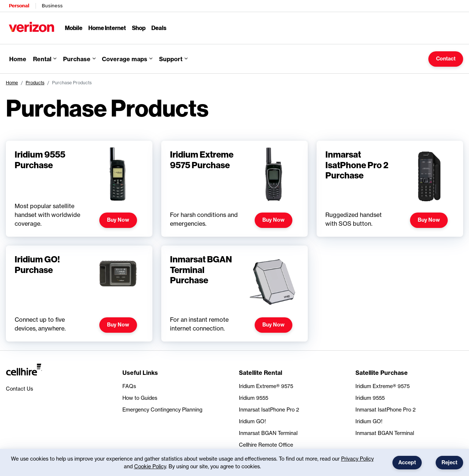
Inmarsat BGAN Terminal (268, 433)
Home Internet (107, 28)
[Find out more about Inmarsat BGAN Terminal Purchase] (234, 294)
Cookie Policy (150, 466)
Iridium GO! (252, 421)
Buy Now (118, 220)
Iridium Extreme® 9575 (266, 386)
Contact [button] (446, 59)
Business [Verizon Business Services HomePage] (52, 6)
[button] (127, 59)
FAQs (129, 386)
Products (35, 83)
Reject (449, 462)
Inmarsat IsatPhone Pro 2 (269, 409)
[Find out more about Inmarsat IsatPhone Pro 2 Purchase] (390, 189)
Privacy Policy (357, 459)
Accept (407, 462)
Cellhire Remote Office (266, 445)
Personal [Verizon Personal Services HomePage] (19, 6)
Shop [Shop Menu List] (139, 28)
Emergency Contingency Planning (162, 409)
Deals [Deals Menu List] (159, 28)
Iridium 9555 (254, 398)
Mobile (74, 28)
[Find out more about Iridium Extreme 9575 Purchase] (234, 189)
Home (12, 83)
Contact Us (19, 389)
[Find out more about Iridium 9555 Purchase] (79, 189)
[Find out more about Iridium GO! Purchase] (79, 294)
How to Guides (140, 398)
